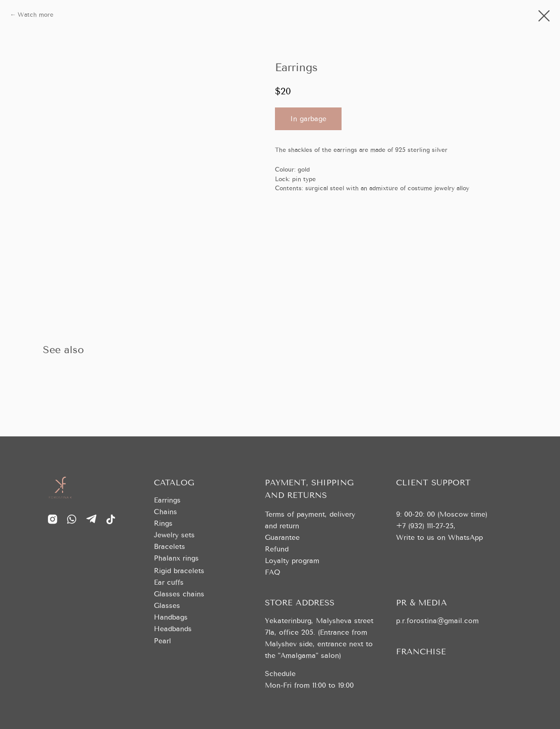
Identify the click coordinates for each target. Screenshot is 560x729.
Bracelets (170, 547)
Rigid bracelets (179, 571)
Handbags (171, 617)
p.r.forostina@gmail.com (437, 621)
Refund (277, 549)
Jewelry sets (174, 535)
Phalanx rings (176, 558)
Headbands (173, 629)
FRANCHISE (421, 652)
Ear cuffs (169, 582)
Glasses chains (179, 594)
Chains (165, 512)
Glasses (167, 606)
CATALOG (174, 483)
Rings (163, 523)
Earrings (167, 500)
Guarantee (282, 538)
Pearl (162, 641)
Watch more (36, 15)
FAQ (273, 572)
